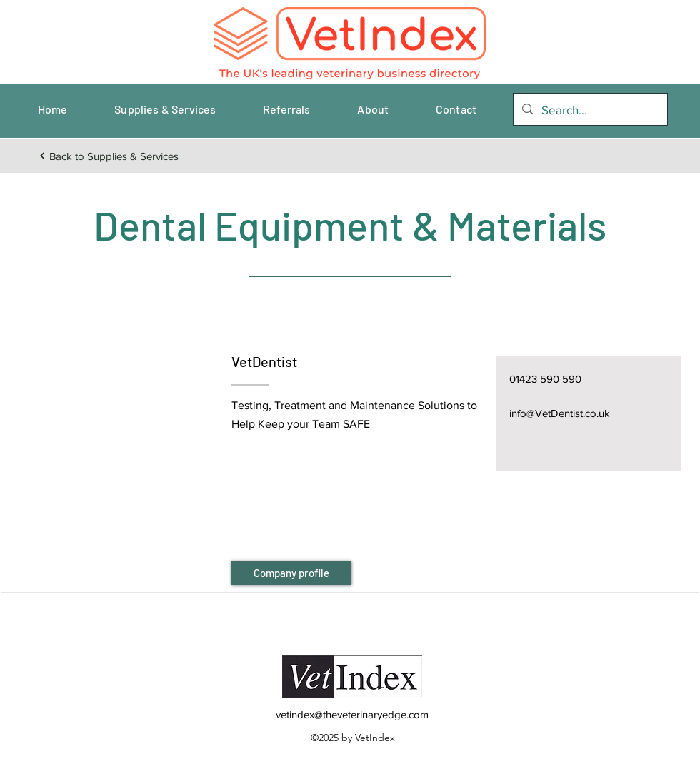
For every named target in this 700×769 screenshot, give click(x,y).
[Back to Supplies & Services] (108, 156)
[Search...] (589, 110)
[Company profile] (291, 573)
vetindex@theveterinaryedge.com (352, 714)
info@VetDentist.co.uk (560, 413)
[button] (116, 438)
